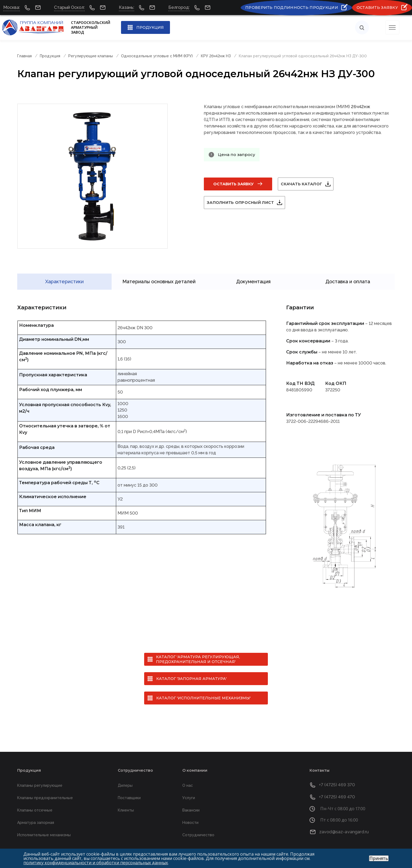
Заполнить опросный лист (247, 203)
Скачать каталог (308, 184)
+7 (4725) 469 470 (337, 790)
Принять (379, 858)
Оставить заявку (233, 184)
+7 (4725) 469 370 (337, 777)
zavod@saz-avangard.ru (344, 824)
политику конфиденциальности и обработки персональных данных (96, 863)
